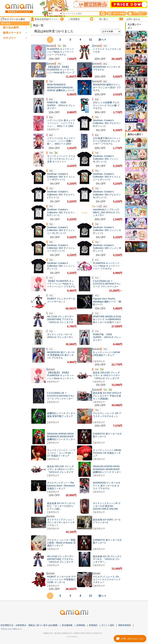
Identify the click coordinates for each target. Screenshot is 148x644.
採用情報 (81, 625)
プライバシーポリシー (11, 629)
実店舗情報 (67, 625)
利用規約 (93, 625)
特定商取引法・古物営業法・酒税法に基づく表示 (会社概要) (29, 625)
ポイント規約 (108, 625)
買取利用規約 (125, 625)
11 (90, 40)
